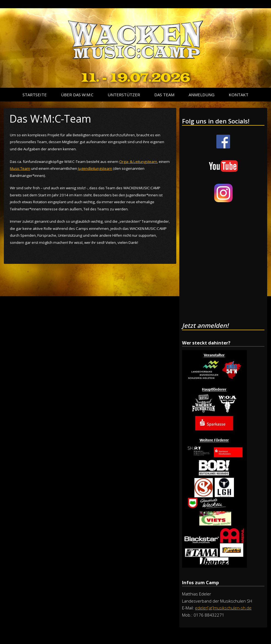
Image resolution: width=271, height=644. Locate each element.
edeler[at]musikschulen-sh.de (223, 608)
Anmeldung (202, 95)
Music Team (20, 168)
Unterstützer (124, 95)
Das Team (164, 95)
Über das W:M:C (77, 95)
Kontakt (239, 95)
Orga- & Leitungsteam (138, 162)
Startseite (35, 95)
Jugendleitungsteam (95, 168)
